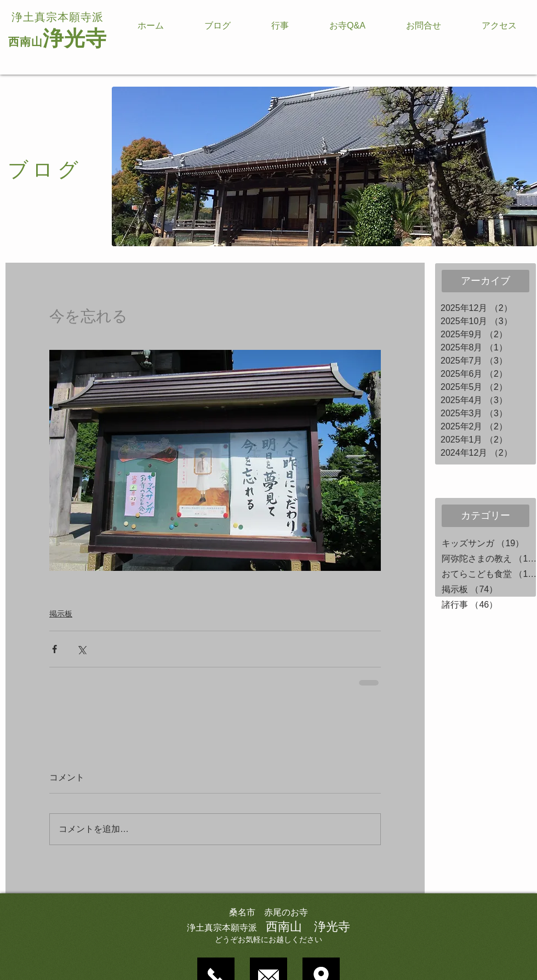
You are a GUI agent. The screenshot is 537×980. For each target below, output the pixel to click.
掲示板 (61, 614)
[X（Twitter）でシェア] (81, 649)
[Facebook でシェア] (55, 649)
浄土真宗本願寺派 (58, 17)
